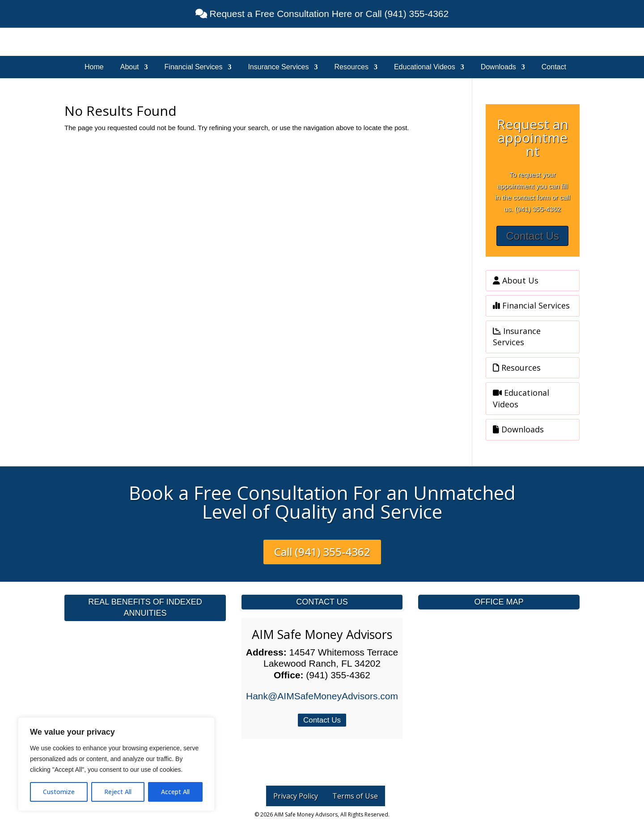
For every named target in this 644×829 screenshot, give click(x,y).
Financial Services (194, 67)
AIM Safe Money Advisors (322, 634)
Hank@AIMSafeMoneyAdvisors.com (322, 696)
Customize (59, 792)
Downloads (498, 67)
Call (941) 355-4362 (322, 552)
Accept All (175, 792)
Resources (351, 67)
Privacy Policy (296, 796)
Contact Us (532, 236)
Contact (554, 67)
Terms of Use (355, 796)
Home (94, 67)
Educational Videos (425, 67)
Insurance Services (278, 67)
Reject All (118, 792)
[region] (116, 764)
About (130, 67)
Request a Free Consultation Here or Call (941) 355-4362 (328, 14)
